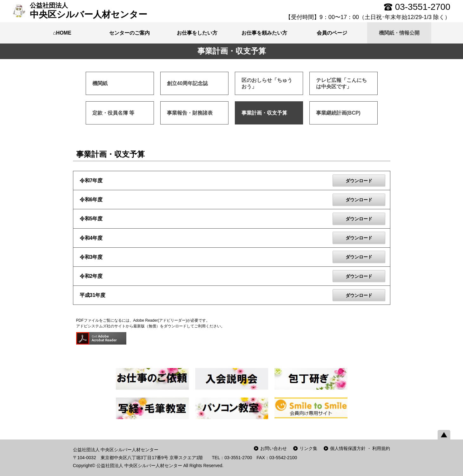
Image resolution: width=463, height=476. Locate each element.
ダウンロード (359, 180)
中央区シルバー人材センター (89, 10)
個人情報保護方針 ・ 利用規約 (360, 448)
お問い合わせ (274, 448)
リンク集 (308, 448)
